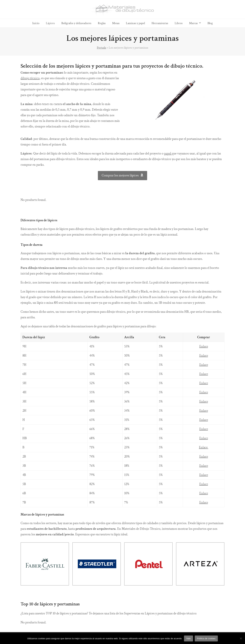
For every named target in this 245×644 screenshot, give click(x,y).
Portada (101, 48)
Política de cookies (206, 638)
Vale (189, 638)
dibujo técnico (30, 78)
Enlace (204, 346)
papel (168, 153)
